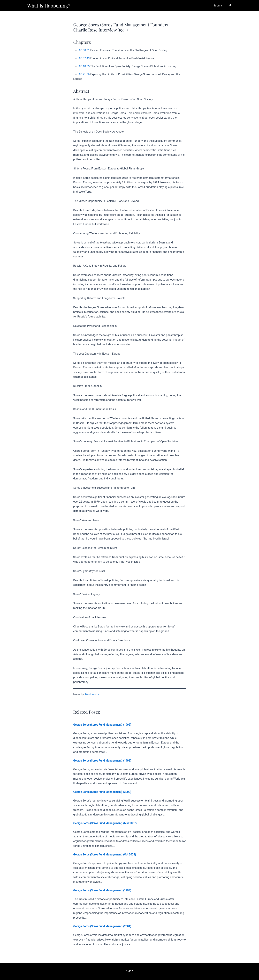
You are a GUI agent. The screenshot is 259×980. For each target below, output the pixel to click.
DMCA (129, 971)
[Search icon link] (230, 6)
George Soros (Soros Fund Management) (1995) (102, 725)
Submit (218, 6)
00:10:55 (84, 66)
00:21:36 (84, 74)
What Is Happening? (49, 6)
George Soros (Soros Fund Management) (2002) (102, 792)
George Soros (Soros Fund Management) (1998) (102, 761)
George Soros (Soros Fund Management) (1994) (102, 890)
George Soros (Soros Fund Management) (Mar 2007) (105, 823)
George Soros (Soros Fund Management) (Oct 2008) (105, 855)
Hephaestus (92, 694)
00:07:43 (84, 58)
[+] (76, 50)
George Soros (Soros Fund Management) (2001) (102, 926)
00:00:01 (84, 50)
